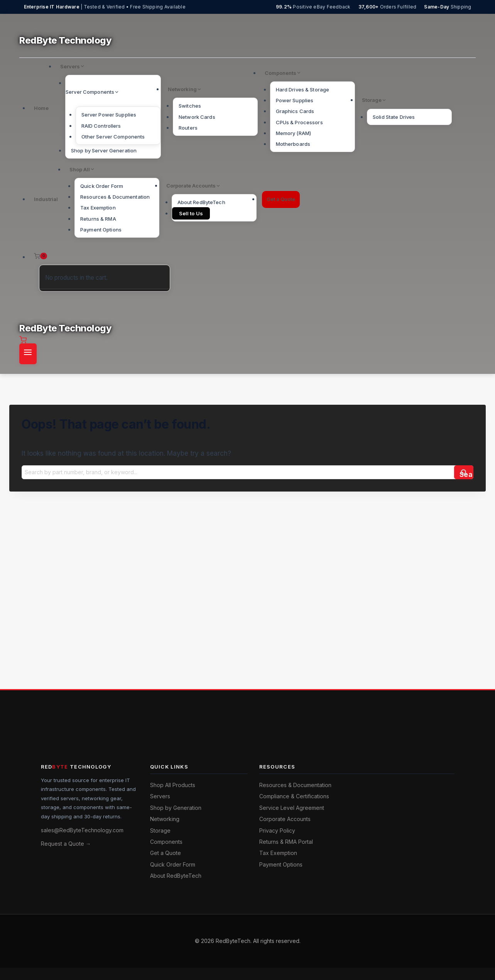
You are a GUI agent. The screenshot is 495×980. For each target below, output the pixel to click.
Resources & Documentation (115, 197)
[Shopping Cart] (100, 256)
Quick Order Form (102, 186)
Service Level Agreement (292, 808)
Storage (160, 830)
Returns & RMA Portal (286, 842)
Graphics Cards (295, 111)
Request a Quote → (66, 844)
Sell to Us (191, 213)
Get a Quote (281, 199)
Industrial (46, 199)
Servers (160, 796)
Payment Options (101, 230)
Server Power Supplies (109, 115)
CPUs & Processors (299, 122)
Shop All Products (173, 785)
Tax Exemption (98, 208)
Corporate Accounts (285, 819)
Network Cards (197, 117)
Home (41, 108)
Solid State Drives (394, 117)
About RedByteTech (201, 202)
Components (166, 842)
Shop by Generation (176, 808)
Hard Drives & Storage (303, 90)
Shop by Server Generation (104, 150)
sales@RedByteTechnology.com (82, 830)
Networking (165, 819)
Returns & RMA (98, 219)
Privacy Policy (277, 830)
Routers (188, 128)
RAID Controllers (101, 126)
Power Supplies (295, 100)
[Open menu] (28, 354)
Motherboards (293, 144)
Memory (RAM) (294, 133)
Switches (190, 106)
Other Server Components (113, 137)
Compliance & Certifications (294, 796)
